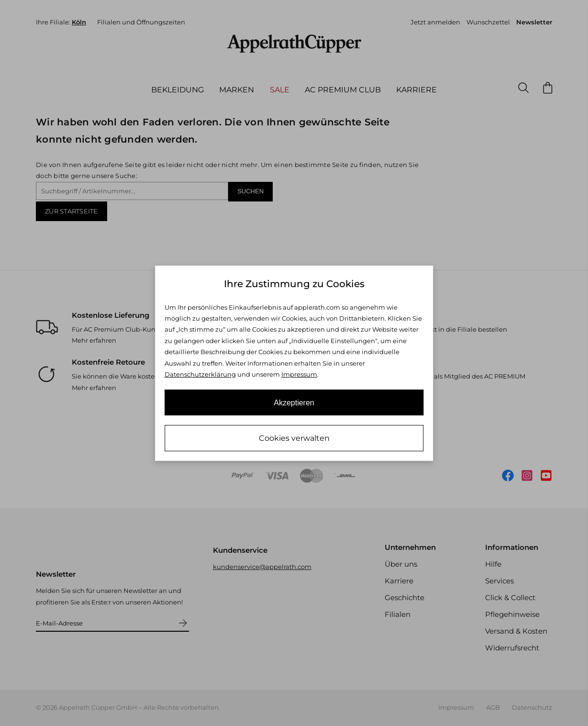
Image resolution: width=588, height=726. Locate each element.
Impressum (299, 374)
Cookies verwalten (294, 438)
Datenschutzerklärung (200, 374)
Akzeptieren (294, 403)
